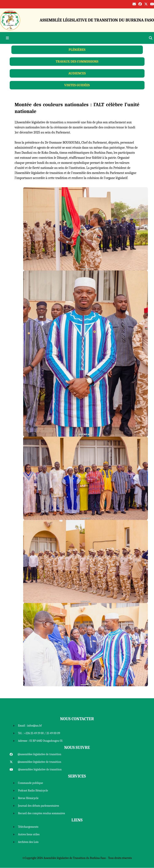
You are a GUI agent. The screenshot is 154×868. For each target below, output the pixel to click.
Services (77, 776)
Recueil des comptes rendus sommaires (42, 813)
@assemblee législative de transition (40, 754)
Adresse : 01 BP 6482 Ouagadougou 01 (40, 741)
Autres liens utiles (29, 834)
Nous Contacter (77, 719)
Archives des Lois (28, 842)
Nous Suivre (77, 748)
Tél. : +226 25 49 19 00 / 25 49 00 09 (39, 733)
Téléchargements (28, 827)
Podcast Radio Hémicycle (33, 791)
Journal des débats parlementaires (39, 806)
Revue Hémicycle (28, 798)
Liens (77, 820)
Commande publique (31, 783)
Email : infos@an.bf (30, 726)
